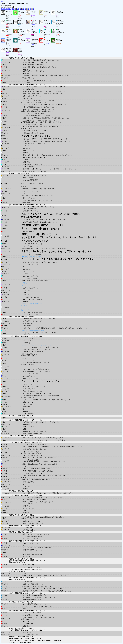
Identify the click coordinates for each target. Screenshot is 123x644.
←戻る (3, 1)
